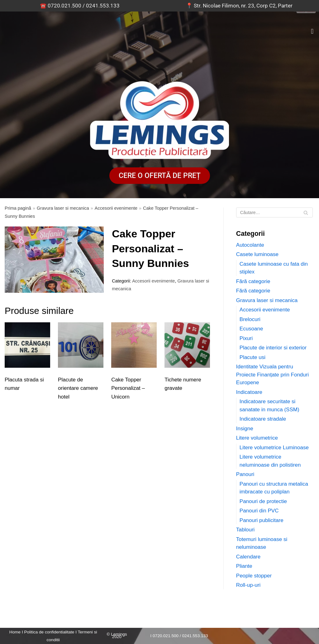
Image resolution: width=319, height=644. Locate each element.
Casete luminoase (257, 254)
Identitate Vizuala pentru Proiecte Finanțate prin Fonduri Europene (272, 375)
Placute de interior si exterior (273, 348)
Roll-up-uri (248, 585)
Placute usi (252, 357)
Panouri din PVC (259, 511)
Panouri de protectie (263, 501)
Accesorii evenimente (116, 208)
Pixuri (246, 338)
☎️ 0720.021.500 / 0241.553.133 (80, 6)
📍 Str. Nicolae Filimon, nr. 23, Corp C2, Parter (239, 6)
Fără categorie (253, 281)
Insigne (245, 429)
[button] (312, 31)
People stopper (254, 576)
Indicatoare (249, 392)
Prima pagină (18, 208)
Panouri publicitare (262, 520)
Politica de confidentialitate (49, 632)
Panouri (245, 474)
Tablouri (245, 530)
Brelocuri (250, 319)
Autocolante (250, 245)
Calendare (248, 557)
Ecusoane (251, 329)
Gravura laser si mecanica (63, 208)
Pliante (244, 566)
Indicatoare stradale (263, 419)
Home (15, 632)
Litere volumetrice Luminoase (274, 448)
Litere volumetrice (257, 438)
